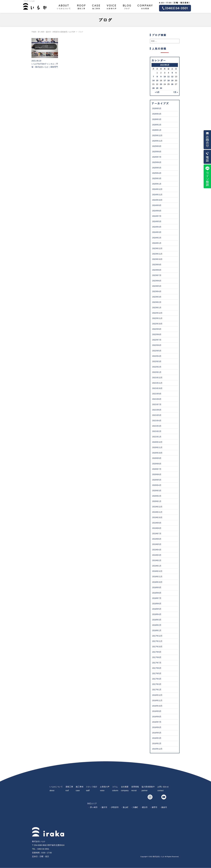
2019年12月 (157, 507)
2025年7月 (157, 157)
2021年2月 (157, 431)
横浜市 (145, 807)
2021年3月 (157, 426)
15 (157, 80)
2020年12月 (157, 442)
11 (168, 77)
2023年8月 (157, 270)
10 (165, 77)
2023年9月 (157, 265)
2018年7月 (157, 598)
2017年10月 (157, 647)
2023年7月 (157, 275)
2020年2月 (157, 496)
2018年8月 (157, 593)
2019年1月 (157, 566)
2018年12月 (157, 571)
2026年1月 (157, 130)
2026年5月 (157, 108)
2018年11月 (157, 577)
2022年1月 (157, 372)
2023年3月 (157, 297)
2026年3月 (157, 119)
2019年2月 (157, 560)
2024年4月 (157, 227)
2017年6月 (157, 668)
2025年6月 (157, 162)
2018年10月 (157, 582)
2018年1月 (157, 630)
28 (153, 88)
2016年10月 (157, 706)
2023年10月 (157, 259)
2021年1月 (157, 437)
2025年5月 (157, 168)
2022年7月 (157, 340)
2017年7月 (157, 663)
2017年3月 (157, 684)
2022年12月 (157, 313)
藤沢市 (104, 807)
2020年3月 (157, 491)
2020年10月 (157, 453)
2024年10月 (157, 200)
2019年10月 (157, 517)
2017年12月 (157, 636)
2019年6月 (157, 539)
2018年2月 (157, 625)
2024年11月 (157, 195)
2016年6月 (157, 727)
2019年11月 (157, 512)
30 (161, 88)
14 (153, 80)
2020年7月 (157, 469)
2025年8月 (157, 152)
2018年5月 (157, 609)
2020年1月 (157, 501)
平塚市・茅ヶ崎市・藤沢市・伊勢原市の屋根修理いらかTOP (53, 32)
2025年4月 (157, 173)
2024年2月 (157, 238)
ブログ (127, 6)
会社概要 (145, 6)
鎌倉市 (164, 807)
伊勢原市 (115, 807)
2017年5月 (157, 673)
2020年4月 (157, 485)
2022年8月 (157, 334)
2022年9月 (157, 329)
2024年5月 (157, 221)
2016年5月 (157, 733)
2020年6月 (157, 474)
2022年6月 (157, 345)
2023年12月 (157, 248)
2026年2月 (157, 125)
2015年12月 (157, 749)
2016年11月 (157, 700)
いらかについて (64, 6)
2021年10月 (157, 388)
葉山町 (126, 807)
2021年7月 (157, 404)
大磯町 (135, 807)
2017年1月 (157, 690)
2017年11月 (157, 641)
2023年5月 (157, 286)
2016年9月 (157, 711)
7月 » (176, 92)
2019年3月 (157, 555)
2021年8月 (157, 399)
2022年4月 (157, 356)
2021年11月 (157, 383)
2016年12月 (157, 695)
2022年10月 (157, 324)
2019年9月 (157, 523)
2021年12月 (157, 378)
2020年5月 (157, 480)
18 (168, 80)
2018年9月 (157, 587)
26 (172, 84)
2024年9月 (157, 205)
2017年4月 (157, 679)
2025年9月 (157, 146)
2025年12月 (157, 135)
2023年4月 (157, 291)
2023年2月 (157, 302)
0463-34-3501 (43, 849)
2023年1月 (157, 308)
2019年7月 (157, 534)
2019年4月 (157, 550)
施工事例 (96, 6)
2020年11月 (157, 447)
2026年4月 (157, 114)
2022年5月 (157, 351)
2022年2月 (157, 367)
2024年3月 (157, 232)
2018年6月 (157, 604)
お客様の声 (112, 6)
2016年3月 (157, 738)
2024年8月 (157, 211)
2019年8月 (157, 528)
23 (161, 84)
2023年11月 (157, 254)
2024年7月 (157, 216)
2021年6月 (157, 410)
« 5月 (157, 92)
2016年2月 (157, 743)
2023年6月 (157, 281)
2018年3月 (157, 620)
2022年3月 (157, 361)
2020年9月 (157, 458)
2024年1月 (157, 243)
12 (172, 77)
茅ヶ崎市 (94, 807)
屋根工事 (81, 6)
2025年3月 (157, 178)
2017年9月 (157, 652)
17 (165, 80)
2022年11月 (157, 318)
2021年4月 (157, 421)
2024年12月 (157, 189)
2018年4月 (157, 614)
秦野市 (154, 807)
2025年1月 (157, 184)
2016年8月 (157, 717)
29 (157, 88)
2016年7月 (157, 722)
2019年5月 (157, 544)
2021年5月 (157, 415)
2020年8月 (157, 464)
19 (172, 80)
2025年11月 (157, 141)
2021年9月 (157, 394)
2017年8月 (157, 657)
